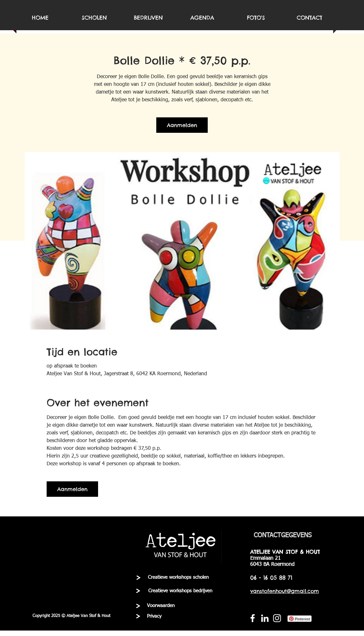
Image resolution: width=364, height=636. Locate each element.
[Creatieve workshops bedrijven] (180, 591)
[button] (71, 616)
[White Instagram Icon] (277, 618)
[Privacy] (154, 616)
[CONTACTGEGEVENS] (282, 535)
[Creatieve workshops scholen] (178, 577)
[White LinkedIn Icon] (265, 618)
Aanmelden (182, 125)
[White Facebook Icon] (253, 618)
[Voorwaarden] (161, 606)
